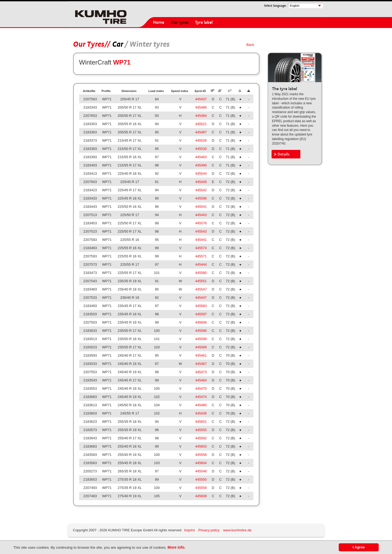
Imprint (189, 530)
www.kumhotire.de (237, 530)
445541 (201, 207)
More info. (177, 547)
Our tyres (180, 22)
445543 (201, 231)
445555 (201, 430)
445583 (201, 306)
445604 (201, 463)
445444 (201, 264)
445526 (201, 140)
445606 (201, 322)
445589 (201, 347)
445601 (201, 422)
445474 (201, 397)
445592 (201, 438)
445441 (201, 240)
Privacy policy (209, 530)
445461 (201, 355)
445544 (201, 174)
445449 (201, 182)
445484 (201, 116)
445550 (201, 479)
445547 (201, 289)
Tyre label (204, 22)
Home (159, 22)
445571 (201, 256)
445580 (201, 273)
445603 (201, 446)
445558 (201, 455)
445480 (201, 405)
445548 (201, 471)
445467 (201, 364)
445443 (201, 215)
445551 (201, 281)
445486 (201, 107)
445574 (201, 248)
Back (250, 45)
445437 (201, 99)
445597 (201, 314)
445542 (201, 190)
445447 (201, 298)
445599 (201, 339)
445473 (201, 372)
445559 (201, 488)
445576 (201, 223)
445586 (201, 331)
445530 (201, 149)
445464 (201, 380)
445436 (201, 413)
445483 (201, 157)
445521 (201, 124)
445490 (201, 165)
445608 (201, 496)
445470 (201, 388)
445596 (201, 198)
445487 (201, 132)
